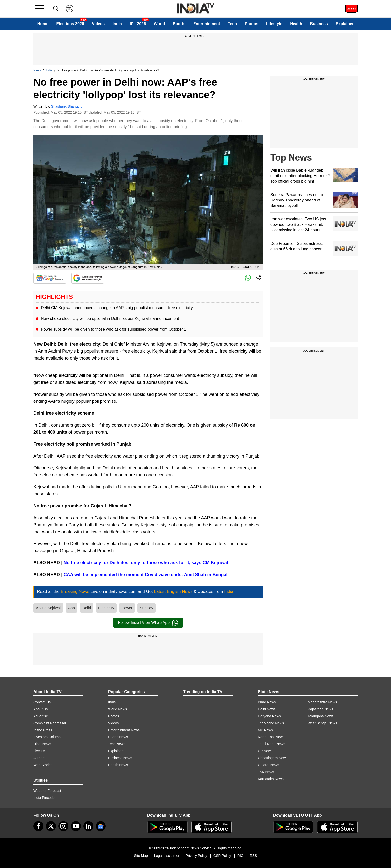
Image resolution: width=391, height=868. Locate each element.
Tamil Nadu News (271, 744)
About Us (41, 709)
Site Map (141, 856)
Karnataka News (271, 779)
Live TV (39, 751)
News (37, 70)
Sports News (118, 737)
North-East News (271, 737)
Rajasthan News (320, 709)
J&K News (266, 772)
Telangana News (321, 716)
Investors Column (47, 737)
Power (127, 608)
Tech (232, 24)
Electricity (106, 608)
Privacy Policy (196, 856)
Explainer (345, 24)
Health (296, 24)
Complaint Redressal (50, 723)
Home (43, 24)
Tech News (117, 744)
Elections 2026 (70, 24)
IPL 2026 (138, 24)
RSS (253, 856)
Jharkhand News (271, 723)
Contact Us (42, 702)
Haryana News (269, 716)
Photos (251, 24)
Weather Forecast (47, 791)
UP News (265, 751)
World (159, 24)
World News (118, 709)
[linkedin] (88, 826)
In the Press (43, 730)
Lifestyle (274, 24)
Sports (179, 24)
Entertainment (207, 24)
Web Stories (43, 765)
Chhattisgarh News (273, 758)
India (117, 24)
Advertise (41, 716)
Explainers (116, 751)
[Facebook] (38, 826)
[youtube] (76, 826)
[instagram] (63, 826)
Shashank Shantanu (67, 106)
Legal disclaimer (167, 856)
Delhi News (267, 709)
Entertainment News (124, 730)
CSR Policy (222, 856)
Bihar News (267, 702)
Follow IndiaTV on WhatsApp (148, 623)
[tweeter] (51, 826)
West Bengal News (322, 723)
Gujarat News (268, 765)
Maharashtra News (322, 702)
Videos (98, 24)
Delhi (87, 608)
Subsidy (147, 608)
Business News (120, 758)
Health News (118, 765)
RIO (241, 856)
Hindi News (42, 744)
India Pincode (44, 798)
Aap (71, 608)
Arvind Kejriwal (48, 608)
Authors (39, 758)
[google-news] (101, 826)
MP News (265, 730)
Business (319, 24)
